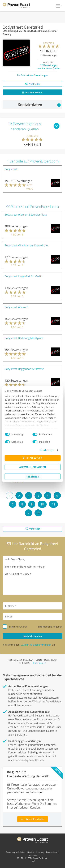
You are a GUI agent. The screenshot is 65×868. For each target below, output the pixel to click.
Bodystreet (11, 169)
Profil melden (40, 663)
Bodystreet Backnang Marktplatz (24, 338)
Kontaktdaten (39, 105)
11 (53, 504)
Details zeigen (47, 450)
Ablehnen (32, 476)
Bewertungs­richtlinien (15, 852)
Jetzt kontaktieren (32, 92)
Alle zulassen (33, 458)
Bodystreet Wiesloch (16, 307)
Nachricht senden (33, 636)
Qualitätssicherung (36, 852)
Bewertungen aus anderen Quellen (49, 67)
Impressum (32, 855)
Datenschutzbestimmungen (36, 645)
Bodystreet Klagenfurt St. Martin (23, 276)
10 (42, 504)
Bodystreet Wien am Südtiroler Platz (26, 214)
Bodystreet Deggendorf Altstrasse (24, 369)
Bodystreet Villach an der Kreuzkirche (26, 245)
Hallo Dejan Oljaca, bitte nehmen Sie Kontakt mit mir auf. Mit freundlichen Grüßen (32, 575)
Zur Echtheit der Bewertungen (32, 75)
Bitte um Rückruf (18, 627)
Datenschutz (52, 852)
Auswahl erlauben (33, 467)
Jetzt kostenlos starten (33, 819)
